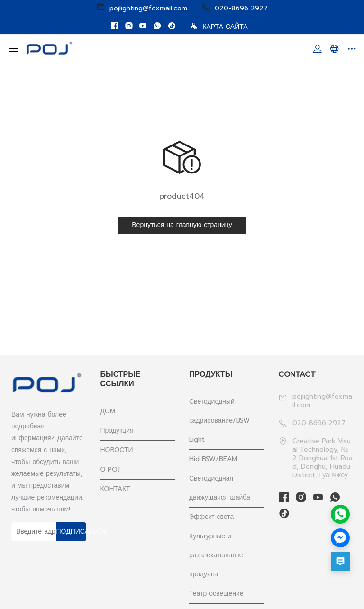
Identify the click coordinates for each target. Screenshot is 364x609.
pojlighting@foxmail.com (142, 8)
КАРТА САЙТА (219, 27)
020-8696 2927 (235, 8)
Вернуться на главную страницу (182, 225)
